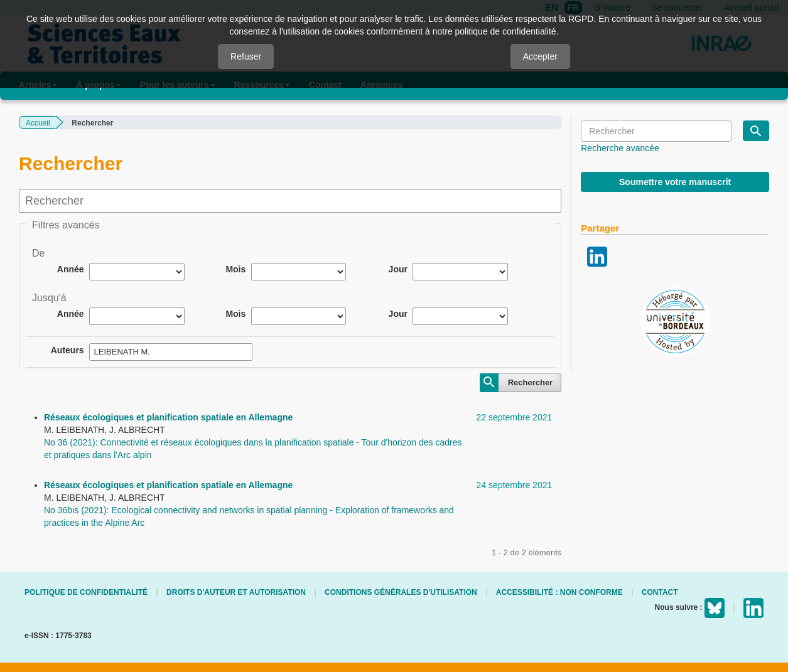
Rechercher (531, 382)
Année (71, 269)
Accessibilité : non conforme (559, 592)
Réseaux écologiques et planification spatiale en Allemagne (168, 417)
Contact (660, 592)
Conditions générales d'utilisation (401, 592)
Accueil (38, 123)
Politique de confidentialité (86, 592)
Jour (398, 269)
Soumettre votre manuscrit (675, 182)
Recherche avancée (620, 148)
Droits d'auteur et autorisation (236, 592)
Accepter (540, 56)
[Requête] (656, 131)
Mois (235, 269)
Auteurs (67, 350)
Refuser (246, 56)
